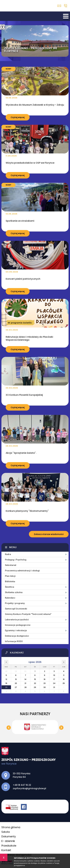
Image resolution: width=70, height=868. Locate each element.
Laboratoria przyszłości (17, 620)
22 (35, 683)
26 (6, 687)
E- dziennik (8, 841)
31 (54, 687)
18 (64, 679)
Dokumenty (9, 836)
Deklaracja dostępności (17, 636)
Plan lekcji (10, 576)
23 (45, 683)
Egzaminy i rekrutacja (16, 630)
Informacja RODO (14, 641)
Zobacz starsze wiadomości (49, 534)
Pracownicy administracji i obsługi (22, 571)
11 (64, 675)
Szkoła (6, 832)
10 (54, 675)
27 (16, 687)
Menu (13, 547)
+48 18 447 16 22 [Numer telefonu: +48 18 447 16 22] (22, 785)
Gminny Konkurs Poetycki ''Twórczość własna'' (28, 614)
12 (6, 679)
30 (45, 687)
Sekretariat (11, 565)
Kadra (8, 554)
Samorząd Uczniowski (16, 609)
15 (35, 679)
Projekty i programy (15, 603)
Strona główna (11, 827)
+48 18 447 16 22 (66, 6)
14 (25, 679)
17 (54, 679)
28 (25, 687)
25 (64, 683)
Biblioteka (10, 581)
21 (25, 683)
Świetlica (10, 587)
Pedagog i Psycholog (16, 560)
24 (54, 683)
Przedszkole (9, 846)
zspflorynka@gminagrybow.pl (59, 6)
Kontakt (6, 850)
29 (35, 687)
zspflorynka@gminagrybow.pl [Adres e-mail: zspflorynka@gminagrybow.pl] (29, 788)
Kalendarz (10, 598)
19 (6, 683)
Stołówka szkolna (14, 592)
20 (16, 683)
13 (16, 679)
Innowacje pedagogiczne (18, 625)
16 (45, 679)
